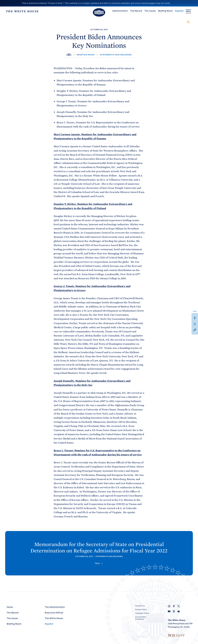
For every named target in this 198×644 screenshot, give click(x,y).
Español (177, 11)
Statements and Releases (116, 55)
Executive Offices (54, 613)
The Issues (148, 11)
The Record (134, 11)
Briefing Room (163, 11)
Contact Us (140, 606)
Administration (118, 11)
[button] (195, 330)
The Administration (55, 607)
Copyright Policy (142, 613)
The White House (54, 618)
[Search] (188, 22)
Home (10, 607)
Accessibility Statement (141, 618)
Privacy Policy (141, 609)
